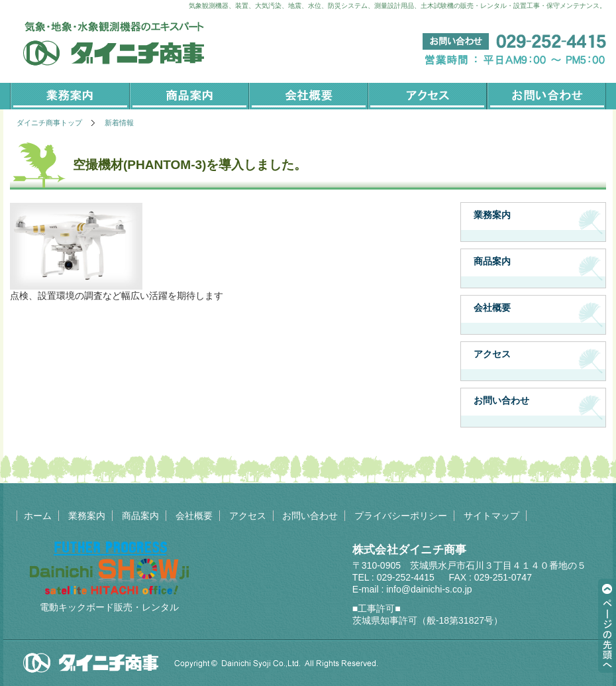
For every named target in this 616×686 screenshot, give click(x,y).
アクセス (427, 96)
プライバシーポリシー (401, 516)
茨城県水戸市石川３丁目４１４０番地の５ (498, 565)
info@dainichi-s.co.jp (429, 589)
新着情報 (119, 123)
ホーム (38, 516)
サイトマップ (491, 516)
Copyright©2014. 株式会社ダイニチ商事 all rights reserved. (200, 663)
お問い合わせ (546, 96)
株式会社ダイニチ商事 (410, 550)
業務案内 (70, 96)
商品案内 (189, 96)
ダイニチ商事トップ (49, 123)
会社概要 (308, 96)
